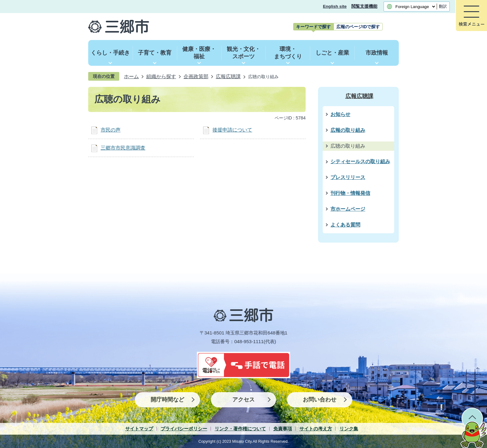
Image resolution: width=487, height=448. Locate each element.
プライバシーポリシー (184, 429)
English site (335, 6)
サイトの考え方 (316, 429)
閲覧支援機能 (364, 6)
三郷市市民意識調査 (123, 148)
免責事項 (283, 429)
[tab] (313, 27)
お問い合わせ (320, 400)
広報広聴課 (228, 76)
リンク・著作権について (240, 429)
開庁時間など (167, 400)
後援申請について (232, 130)
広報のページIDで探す (358, 27)
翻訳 (443, 6)
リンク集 (349, 429)
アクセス (243, 400)
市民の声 (111, 130)
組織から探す (161, 76)
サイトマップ (139, 429)
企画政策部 (196, 76)
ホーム (131, 76)
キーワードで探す (313, 27)
